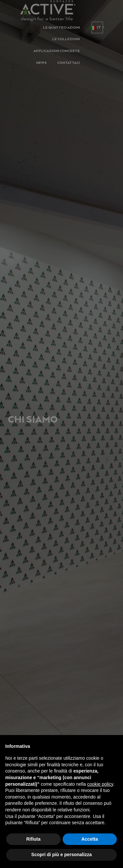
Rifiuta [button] (33, 839)
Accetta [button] (90, 839)
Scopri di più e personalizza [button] (61, 855)
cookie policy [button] (100, 784)
